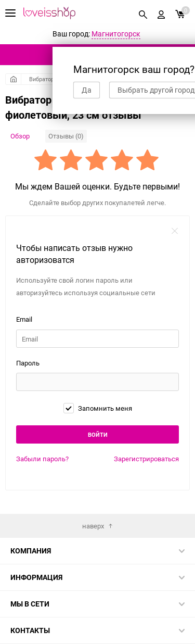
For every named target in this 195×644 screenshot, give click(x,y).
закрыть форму (175, 231)
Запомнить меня (98, 408)
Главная (13, 79)
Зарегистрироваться (146, 459)
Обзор (20, 136)
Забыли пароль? (42, 459)
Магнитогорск (116, 34)
